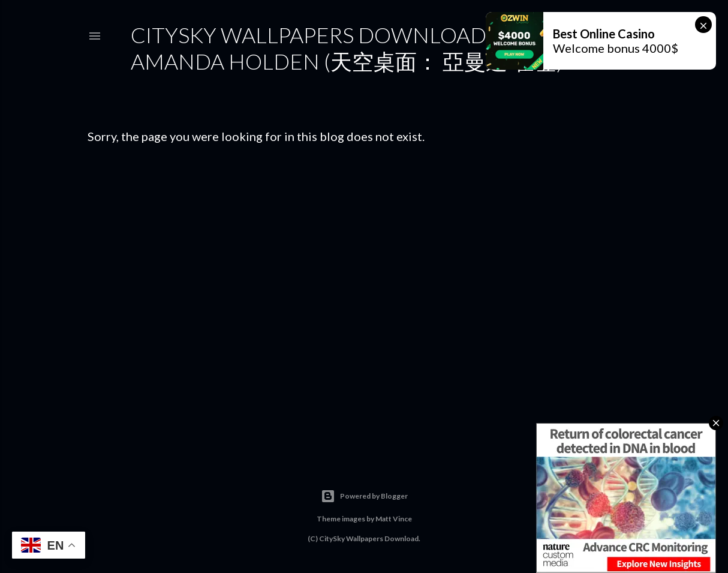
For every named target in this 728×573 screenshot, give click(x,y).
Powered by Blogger (364, 496)
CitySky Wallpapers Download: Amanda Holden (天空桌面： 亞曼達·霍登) (347, 48)
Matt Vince (394, 519)
